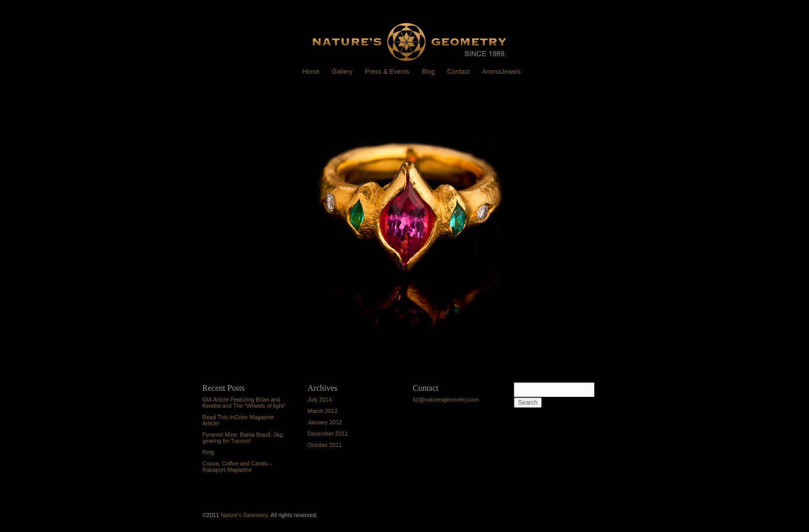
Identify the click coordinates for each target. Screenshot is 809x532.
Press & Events (387, 72)
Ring (217, 117)
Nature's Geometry (244, 515)
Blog (428, 72)
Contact (458, 72)
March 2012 (322, 411)
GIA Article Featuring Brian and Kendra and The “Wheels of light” (244, 403)
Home (311, 72)
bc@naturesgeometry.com (446, 400)
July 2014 (320, 400)
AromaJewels (501, 72)
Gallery (342, 72)
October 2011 (325, 445)
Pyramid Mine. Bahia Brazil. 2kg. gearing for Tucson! (243, 438)
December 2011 (328, 434)
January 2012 (325, 422)
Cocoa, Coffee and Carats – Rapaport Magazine (237, 467)
